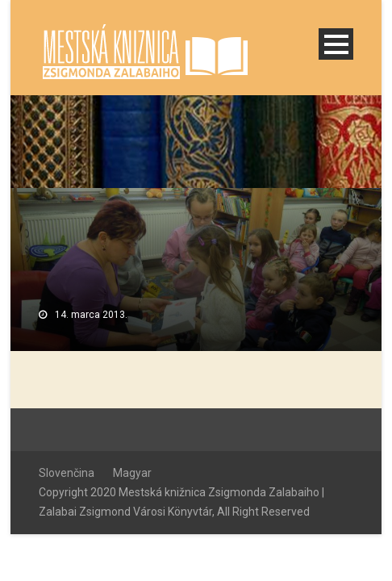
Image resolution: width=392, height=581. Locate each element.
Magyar (132, 473)
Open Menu (336, 44)
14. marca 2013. (91, 315)
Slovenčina (67, 473)
